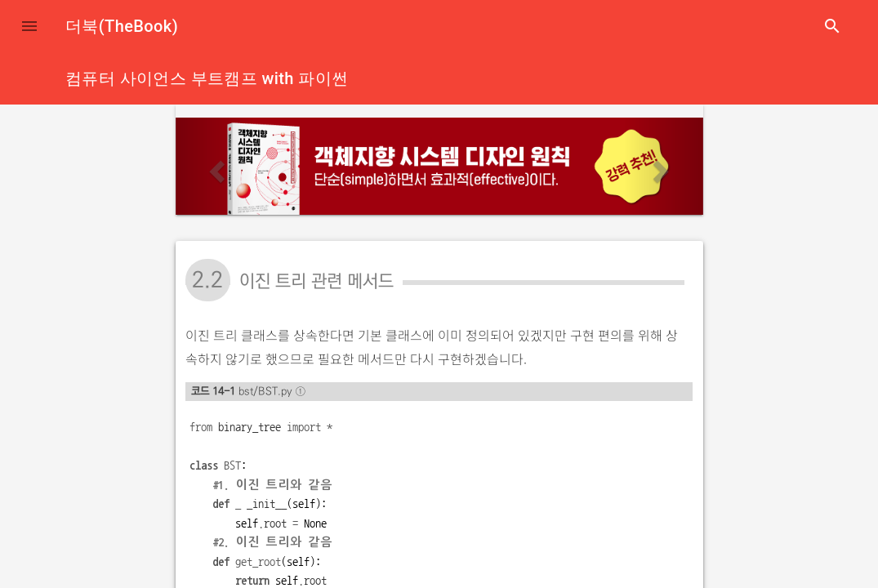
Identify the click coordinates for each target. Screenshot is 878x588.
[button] (29, 26)
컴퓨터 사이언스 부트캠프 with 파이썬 (207, 78)
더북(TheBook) (122, 26)
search (832, 26)
